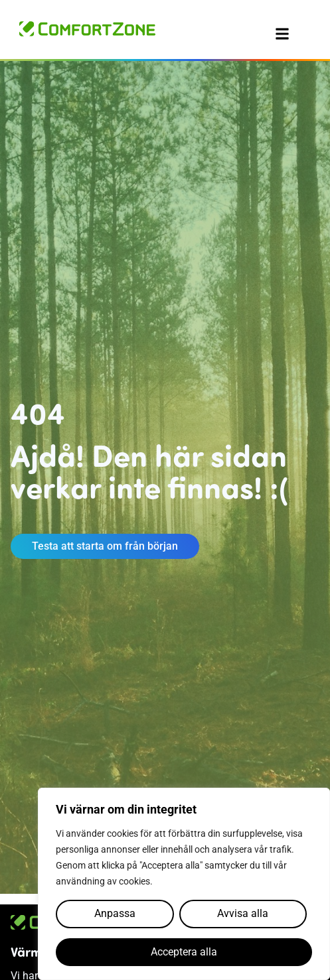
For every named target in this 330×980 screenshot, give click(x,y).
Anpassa (115, 913)
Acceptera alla (184, 952)
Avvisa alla (243, 913)
